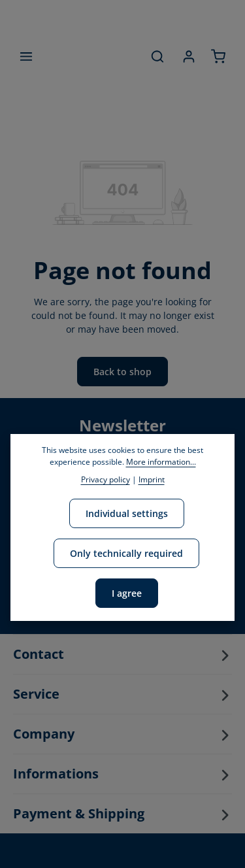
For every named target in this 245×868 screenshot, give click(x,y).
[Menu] (26, 56)
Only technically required (126, 553)
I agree (127, 593)
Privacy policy (106, 479)
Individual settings (127, 513)
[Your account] (189, 56)
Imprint (152, 479)
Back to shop (122, 372)
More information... (161, 462)
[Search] (157, 56)
